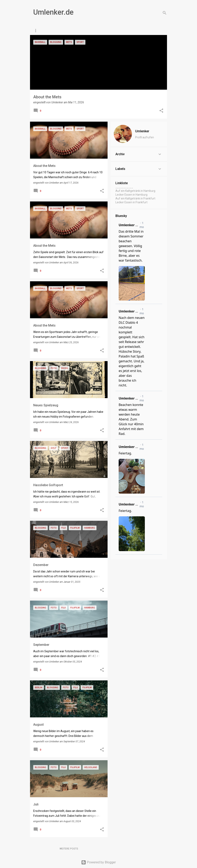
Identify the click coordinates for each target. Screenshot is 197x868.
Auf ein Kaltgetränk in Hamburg (135, 191)
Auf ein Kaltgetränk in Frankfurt (135, 198)
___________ (124, 187)
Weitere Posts (69, 849)
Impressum (107, 31)
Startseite (41, 31)
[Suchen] (165, 13)
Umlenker (142, 131)
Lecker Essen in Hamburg (131, 195)
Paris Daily (64, 31)
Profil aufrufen (145, 137)
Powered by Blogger (98, 862)
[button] (161, 111)
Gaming (86, 31)
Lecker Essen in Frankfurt (131, 202)
